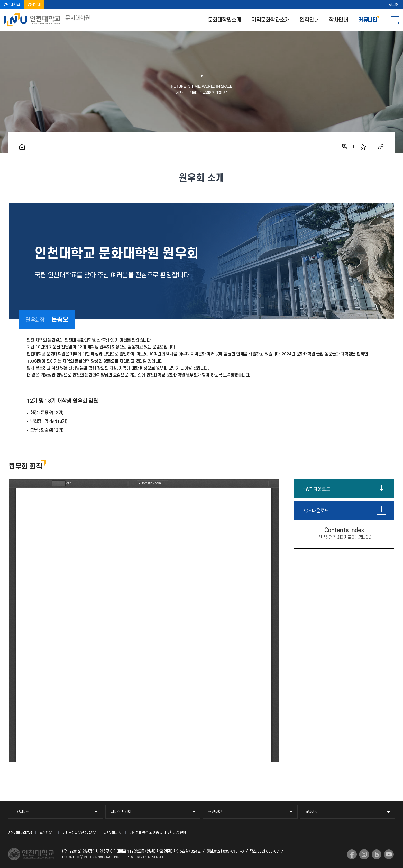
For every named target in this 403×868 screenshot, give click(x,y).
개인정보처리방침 (20, 832)
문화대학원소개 (225, 20)
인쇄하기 (344, 147)
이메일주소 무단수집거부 (79, 832)
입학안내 (34, 5)
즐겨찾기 (363, 147)
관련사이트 (216, 812)
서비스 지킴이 (121, 812)
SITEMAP (395, 20)
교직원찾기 (47, 832)
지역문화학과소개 (270, 20)
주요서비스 (21, 812)
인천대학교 (12, 5)
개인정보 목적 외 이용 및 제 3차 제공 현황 (158, 832)
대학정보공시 (113, 832)
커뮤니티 (368, 20)
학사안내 (338, 20)
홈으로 (22, 147)
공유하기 (381, 147)
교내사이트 (314, 812)
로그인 (394, 5)
